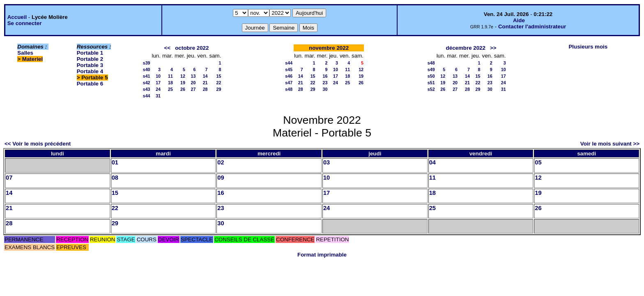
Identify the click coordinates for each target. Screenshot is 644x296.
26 (183, 89)
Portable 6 (90, 84)
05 (538, 162)
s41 (147, 76)
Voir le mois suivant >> (610, 144)
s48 (289, 89)
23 (325, 83)
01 (115, 162)
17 (158, 83)
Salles (25, 53)
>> (493, 48)
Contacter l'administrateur (532, 27)
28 (205, 89)
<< (168, 48)
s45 (289, 69)
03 (327, 162)
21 (205, 83)
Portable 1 (90, 53)
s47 (289, 83)
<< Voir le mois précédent (38, 144)
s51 (431, 83)
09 (221, 178)
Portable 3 (90, 65)
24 (158, 89)
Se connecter (25, 23)
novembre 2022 (329, 48)
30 (325, 89)
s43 (147, 89)
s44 (147, 96)
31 (158, 96)
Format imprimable (322, 255)
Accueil (17, 17)
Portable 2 (90, 59)
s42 (147, 83)
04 (432, 162)
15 (219, 76)
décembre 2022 (466, 48)
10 (158, 76)
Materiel (32, 59)
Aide (519, 20)
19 (183, 83)
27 (193, 89)
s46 (289, 76)
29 (219, 89)
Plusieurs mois (588, 47)
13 (193, 76)
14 (205, 76)
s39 (147, 63)
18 (170, 83)
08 (115, 178)
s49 (431, 69)
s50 (431, 76)
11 (170, 76)
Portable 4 (90, 71)
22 (219, 83)
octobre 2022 (192, 48)
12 (183, 76)
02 (221, 162)
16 (325, 76)
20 (193, 83)
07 (9, 178)
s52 (431, 89)
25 (170, 89)
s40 (147, 69)
